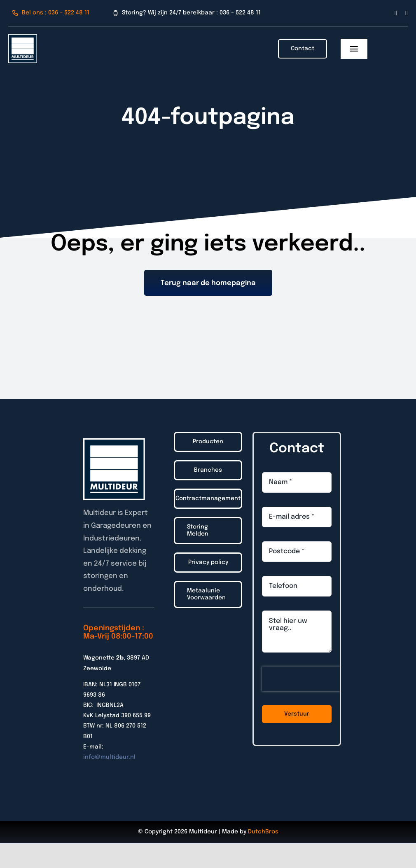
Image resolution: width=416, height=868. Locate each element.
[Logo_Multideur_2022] (23, 38)
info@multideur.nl (109, 757)
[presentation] (315, 679)
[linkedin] (407, 13)
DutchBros (263, 832)
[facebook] (396, 13)
